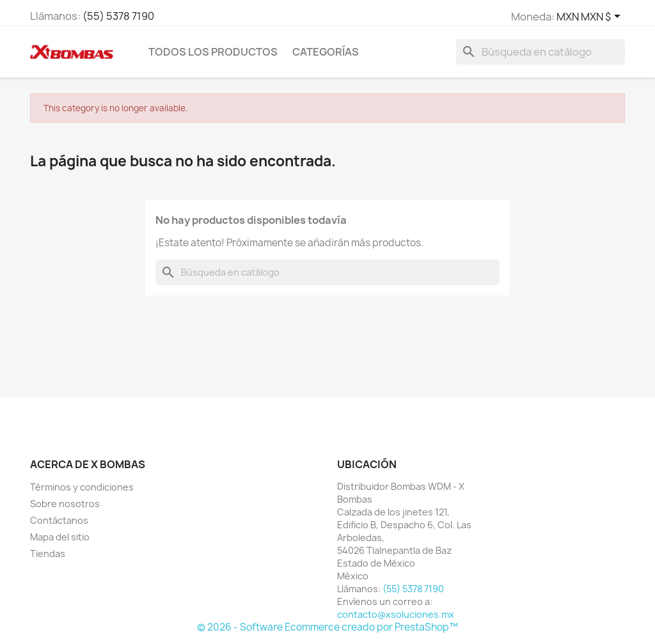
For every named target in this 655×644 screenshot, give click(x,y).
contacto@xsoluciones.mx (396, 614)
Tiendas (48, 554)
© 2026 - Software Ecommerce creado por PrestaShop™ (327, 627)
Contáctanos (59, 520)
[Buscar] (541, 52)
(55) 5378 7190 (118, 16)
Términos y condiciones (82, 487)
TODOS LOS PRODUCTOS (213, 52)
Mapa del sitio (60, 537)
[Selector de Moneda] (591, 17)
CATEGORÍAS (326, 52)
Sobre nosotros (65, 504)
